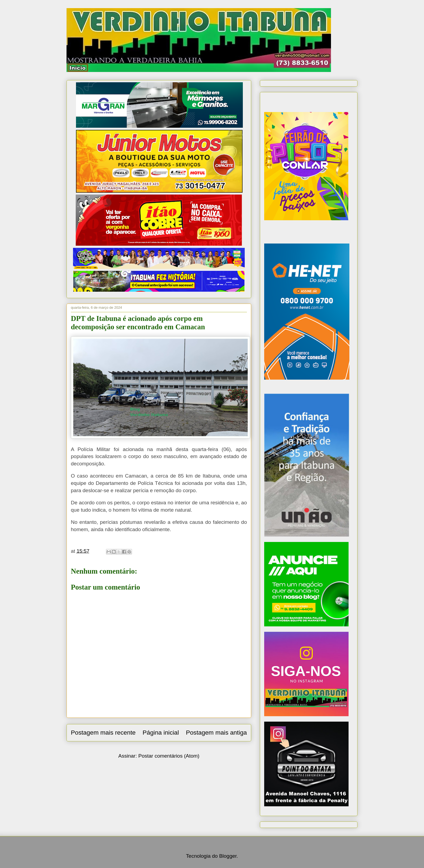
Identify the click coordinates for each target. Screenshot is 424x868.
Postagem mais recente (103, 732)
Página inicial (161, 732)
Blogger (228, 856)
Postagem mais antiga (216, 732)
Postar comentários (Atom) (169, 756)
